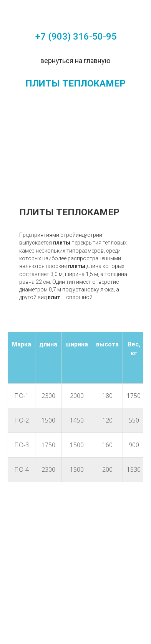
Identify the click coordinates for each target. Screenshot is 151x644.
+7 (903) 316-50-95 (76, 37)
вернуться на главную (75, 61)
